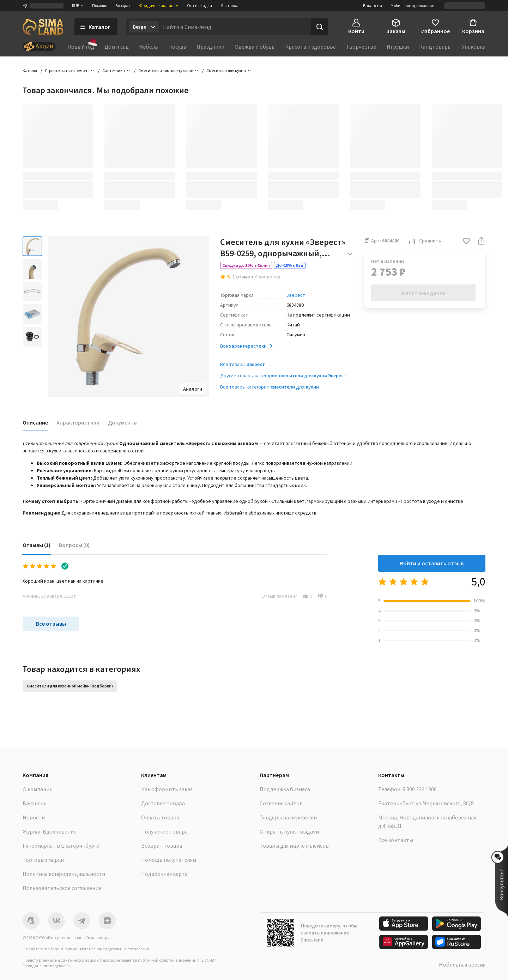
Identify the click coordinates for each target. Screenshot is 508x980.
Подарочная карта (164, 874)
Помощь (99, 5)
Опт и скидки (199, 5)
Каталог (30, 70)
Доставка (229, 5)
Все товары (243, 364)
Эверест (296, 295)
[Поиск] (320, 27)
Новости (34, 817)
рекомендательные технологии (120, 949)
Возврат (123, 5)
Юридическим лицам (159, 5)
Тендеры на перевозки (288, 817)
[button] (466, 242)
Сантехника (114, 70)
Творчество (361, 47)
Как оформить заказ (167, 789)
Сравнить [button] (424, 241)
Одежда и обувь (255, 47)
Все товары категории (270, 387)
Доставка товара (163, 803)
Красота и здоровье (310, 47)
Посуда (177, 47)
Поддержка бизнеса (285, 789)
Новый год (81, 46)
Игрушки (398, 47)
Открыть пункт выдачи (289, 831)
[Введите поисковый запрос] (235, 27)
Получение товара (164, 831)
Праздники (210, 47)
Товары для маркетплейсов (294, 846)
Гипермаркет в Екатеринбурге (61, 846)
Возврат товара (162, 846)
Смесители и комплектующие (166, 70)
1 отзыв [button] (241, 277)
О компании (38, 789)
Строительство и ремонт (67, 70)
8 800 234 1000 (420, 789)
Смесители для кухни (226, 70)
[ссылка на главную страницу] (43, 27)
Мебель (149, 47)
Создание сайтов (281, 803)
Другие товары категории (283, 375)
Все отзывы (51, 624)
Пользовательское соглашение (62, 888)
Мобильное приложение (413, 5)
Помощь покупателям (169, 860)
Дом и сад (117, 47)
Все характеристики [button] (247, 346)
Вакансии (373, 5)
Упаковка (474, 47)
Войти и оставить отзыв (432, 563)
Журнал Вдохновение (50, 831)
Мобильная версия (462, 964)
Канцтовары (435, 47)
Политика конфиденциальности (64, 874)
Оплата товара (160, 817)
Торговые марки (43, 860)
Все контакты (396, 840)
